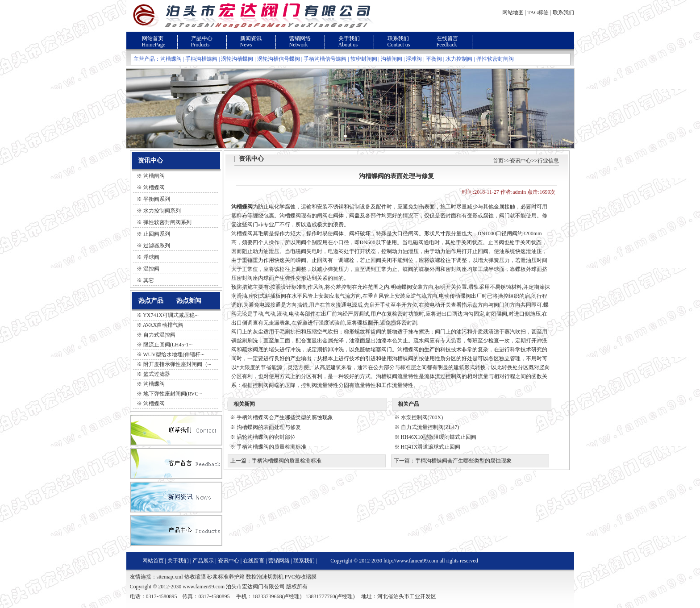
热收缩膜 (195, 577)
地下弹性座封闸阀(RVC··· (173, 394)
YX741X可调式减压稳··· (171, 315)
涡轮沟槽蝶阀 (237, 59)
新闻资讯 (251, 38)
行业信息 (548, 161)
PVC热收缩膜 (301, 577)
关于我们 (349, 38)
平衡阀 (434, 59)
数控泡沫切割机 (265, 577)
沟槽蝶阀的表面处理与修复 (269, 427)
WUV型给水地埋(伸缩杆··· (174, 354)
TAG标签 (538, 12)
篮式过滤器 (157, 374)
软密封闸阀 (364, 59)
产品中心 (202, 38)
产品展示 (203, 561)
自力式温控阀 (159, 335)
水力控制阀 (459, 59)
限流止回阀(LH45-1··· (168, 345)
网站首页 (153, 38)
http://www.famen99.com (411, 561)
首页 (498, 161)
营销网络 (300, 38)
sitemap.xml (170, 577)
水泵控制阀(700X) (422, 417)
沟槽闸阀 (392, 59)
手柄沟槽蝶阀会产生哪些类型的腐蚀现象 (285, 417)
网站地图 (513, 12)
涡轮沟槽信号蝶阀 (279, 59)
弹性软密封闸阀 (495, 59)
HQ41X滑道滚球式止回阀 (431, 447)
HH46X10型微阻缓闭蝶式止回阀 (439, 437)
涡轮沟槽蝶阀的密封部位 (266, 437)
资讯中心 (521, 161)
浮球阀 (414, 59)
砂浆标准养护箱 (226, 577)
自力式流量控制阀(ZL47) (430, 427)
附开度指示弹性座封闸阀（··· (177, 364)
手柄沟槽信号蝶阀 (325, 59)
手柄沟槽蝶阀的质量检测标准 (271, 447)
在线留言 (447, 38)
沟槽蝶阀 (171, 59)
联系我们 (563, 12)
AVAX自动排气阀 (163, 325)
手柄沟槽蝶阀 (201, 59)
